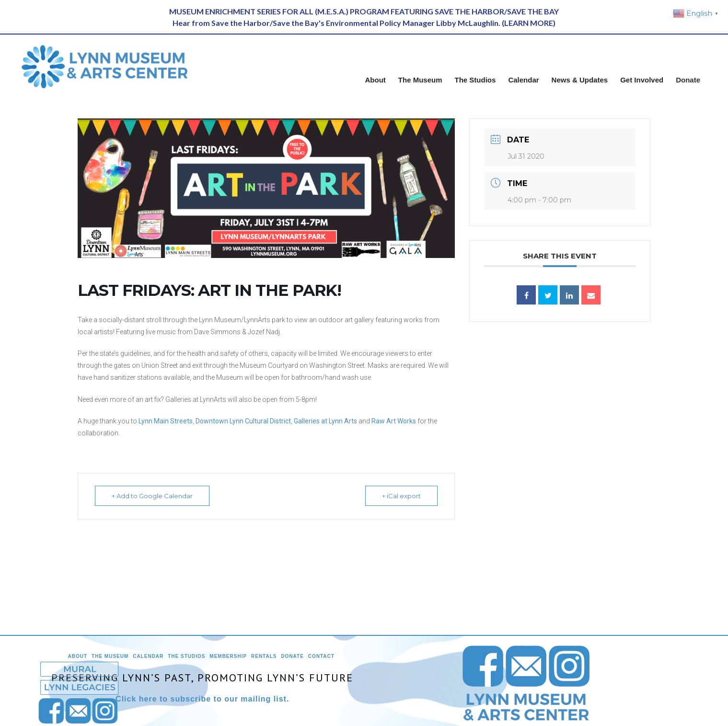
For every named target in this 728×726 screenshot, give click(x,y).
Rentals (264, 656)
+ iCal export (401, 496)
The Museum (110, 656)
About (78, 656)
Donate (292, 656)
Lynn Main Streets (166, 421)
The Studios (186, 656)
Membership (228, 656)
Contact (321, 656)
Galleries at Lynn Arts (325, 421)
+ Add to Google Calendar (152, 496)
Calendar (148, 656)
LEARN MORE (529, 23)
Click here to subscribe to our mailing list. (202, 699)
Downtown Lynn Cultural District (243, 421)
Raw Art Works (394, 421)
